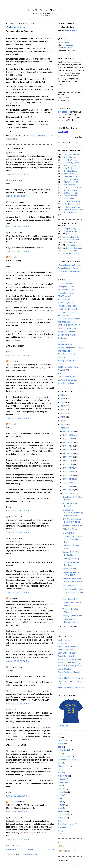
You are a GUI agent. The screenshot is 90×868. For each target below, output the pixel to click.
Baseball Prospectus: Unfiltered (71, 348)
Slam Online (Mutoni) (67, 354)
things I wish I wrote (66, 824)
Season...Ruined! (71, 196)
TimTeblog (62, 338)
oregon (61, 795)
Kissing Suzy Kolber (66, 293)
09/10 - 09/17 (69, 490)
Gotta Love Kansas (71, 179)
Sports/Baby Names (74, 229)
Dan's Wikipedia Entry (67, 653)
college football (64, 750)
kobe (60, 773)
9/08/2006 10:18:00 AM (18, 532)
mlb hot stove (63, 776)
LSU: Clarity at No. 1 (72, 204)
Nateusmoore (14, 802)
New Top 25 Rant (69, 585)
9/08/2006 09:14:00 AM (18, 418)
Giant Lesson (72, 234)
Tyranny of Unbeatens (73, 188)
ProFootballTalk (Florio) (67, 306)
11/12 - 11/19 (69, 457)
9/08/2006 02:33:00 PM (18, 796)
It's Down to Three (71, 174)
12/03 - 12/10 (69, 446)
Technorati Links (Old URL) (69, 663)
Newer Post (11, 849)
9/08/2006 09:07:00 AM (18, 355)
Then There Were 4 (71, 177)
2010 (63, 413)
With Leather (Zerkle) (67, 290)
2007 (63, 424)
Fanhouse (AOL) (65, 315)
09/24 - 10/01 (69, 483)
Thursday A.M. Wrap (71, 559)
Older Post (50, 849)
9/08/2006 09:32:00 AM (18, 511)
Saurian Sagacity (65, 344)
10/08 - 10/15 (69, 475)
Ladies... (61, 341)
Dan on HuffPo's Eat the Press (70, 678)
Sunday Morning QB (66, 361)
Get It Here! (63, 726)
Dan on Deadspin (65, 669)
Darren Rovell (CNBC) (67, 377)
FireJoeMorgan (64, 299)
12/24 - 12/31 (69, 435)
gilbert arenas (63, 766)
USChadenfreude (71, 193)
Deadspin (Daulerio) (66, 287)
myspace (62, 779)
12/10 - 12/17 (69, 442)
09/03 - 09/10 (69, 494)
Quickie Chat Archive (66, 650)
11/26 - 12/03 (69, 450)
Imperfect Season (73, 245)
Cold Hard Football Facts (68, 367)
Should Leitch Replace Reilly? (70, 271)
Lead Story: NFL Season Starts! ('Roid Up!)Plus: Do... (73, 539)
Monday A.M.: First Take (72, 616)
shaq (60, 808)
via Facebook (67, 45)
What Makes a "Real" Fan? (69, 265)
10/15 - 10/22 (69, 472)
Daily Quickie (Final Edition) (69, 646)
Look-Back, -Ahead (71, 163)
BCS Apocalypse (70, 190)
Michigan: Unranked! (72, 207)
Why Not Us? (72, 231)
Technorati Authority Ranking (70, 659)
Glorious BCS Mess (74, 248)
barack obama (64, 740)
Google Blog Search (66, 656)
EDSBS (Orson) (64, 296)
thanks (61, 821)
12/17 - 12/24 (69, 439)
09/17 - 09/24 (69, 486)
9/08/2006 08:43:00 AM (18, 196)
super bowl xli (63, 814)
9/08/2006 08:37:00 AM (18, 174)
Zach (11, 598)
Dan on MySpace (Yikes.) (71, 687)
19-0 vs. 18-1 (71, 242)
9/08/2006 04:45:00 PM (18, 812)
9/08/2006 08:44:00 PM (18, 839)
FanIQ (60, 364)
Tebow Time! (69, 199)
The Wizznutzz (64, 351)
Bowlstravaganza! (71, 166)
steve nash (62, 811)
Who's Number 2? (71, 182)
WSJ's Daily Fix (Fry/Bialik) (69, 325)
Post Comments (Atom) (27, 854)
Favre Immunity (72, 237)
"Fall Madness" (70, 185)
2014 (63, 399)
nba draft (62, 789)
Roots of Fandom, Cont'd (68, 268)
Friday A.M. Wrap (70, 529)
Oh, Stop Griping (70, 171)
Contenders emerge (72, 201)
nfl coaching (63, 792)
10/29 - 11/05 (69, 464)
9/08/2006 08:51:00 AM (18, 227)
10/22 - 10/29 (69, 468)
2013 (63, 402)
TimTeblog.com (65, 112)
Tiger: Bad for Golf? (70, 599)
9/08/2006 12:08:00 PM (18, 661)
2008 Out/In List (70, 160)
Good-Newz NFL (72, 251)
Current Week (64, 98)
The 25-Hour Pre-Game (73, 210)
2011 (63, 410)
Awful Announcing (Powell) (69, 319)
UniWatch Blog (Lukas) (67, 380)
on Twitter (68, 48)
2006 (63, 428)
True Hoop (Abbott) (66, 303)
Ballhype (61, 357)
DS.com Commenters (67, 283)
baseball (61, 744)
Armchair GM (63, 370)
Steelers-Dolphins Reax (72, 526)
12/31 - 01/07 (69, 431)
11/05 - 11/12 (69, 461)
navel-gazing (63, 782)
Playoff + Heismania (72, 168)
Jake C (12, 361)
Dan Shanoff (45, 10)
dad (59, 753)
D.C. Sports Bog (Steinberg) (69, 312)
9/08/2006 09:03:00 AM (18, 251)
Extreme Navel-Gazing (67, 760)
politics (61, 798)
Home (31, 849)
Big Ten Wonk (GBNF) (67, 335)
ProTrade (62, 373)
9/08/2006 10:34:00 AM (18, 592)
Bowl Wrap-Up (69, 157)
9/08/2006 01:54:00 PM (18, 704)
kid (59, 769)
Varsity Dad (63, 643)
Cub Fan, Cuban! (72, 253)
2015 (63, 395)
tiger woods (63, 827)
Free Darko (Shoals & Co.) (69, 309)
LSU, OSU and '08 (71, 154)
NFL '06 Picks (68, 533)
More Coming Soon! (66, 383)
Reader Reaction (69, 569)
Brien (11, 257)
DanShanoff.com (65, 640)
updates (61, 834)
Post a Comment (13, 845)
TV (59, 831)
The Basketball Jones (67, 322)
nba (59, 785)
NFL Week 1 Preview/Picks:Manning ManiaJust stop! (73, 513)
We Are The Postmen (67, 332)
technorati (62, 818)
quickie (61, 802)
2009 (63, 417)
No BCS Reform (73, 240)
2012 (63, 406)
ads (59, 737)
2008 (63, 421)
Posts (63, 846)
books (60, 747)
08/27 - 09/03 (69, 627)
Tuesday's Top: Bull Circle (73, 589)
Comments (65, 851)
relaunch (61, 805)
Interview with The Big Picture (70, 666)
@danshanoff (71, 30)
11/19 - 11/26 (69, 453)
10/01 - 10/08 (69, 479)
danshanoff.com (64, 757)
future (60, 763)
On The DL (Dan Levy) (67, 328)
